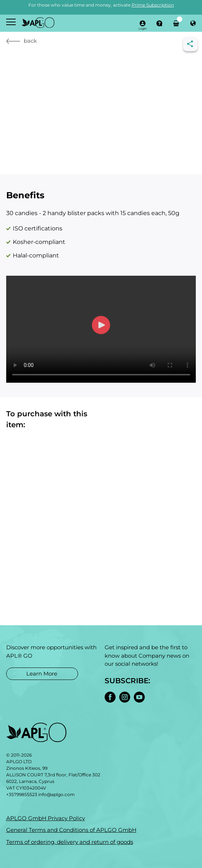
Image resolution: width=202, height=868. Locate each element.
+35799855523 (22, 794)
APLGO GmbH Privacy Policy (46, 818)
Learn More (42, 673)
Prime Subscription (153, 5)
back (22, 41)
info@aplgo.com (57, 794)
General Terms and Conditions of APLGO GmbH (71, 830)
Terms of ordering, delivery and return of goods (70, 842)
